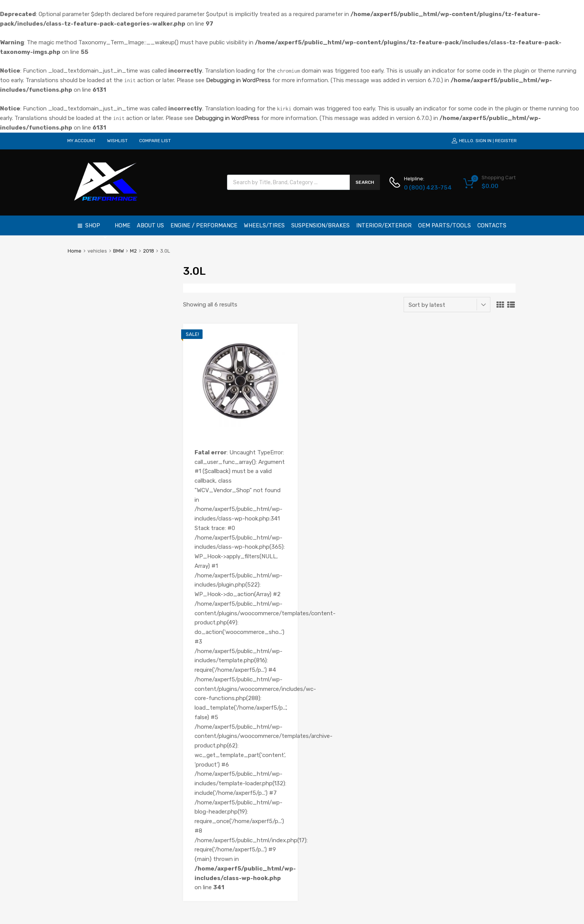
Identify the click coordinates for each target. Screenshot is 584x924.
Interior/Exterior (384, 225)
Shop (97, 229)
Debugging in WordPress (238, 80)
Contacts (492, 225)
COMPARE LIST (155, 141)
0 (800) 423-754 (423, 188)
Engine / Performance (204, 225)
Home (122, 225)
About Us (150, 225)
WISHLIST (117, 141)
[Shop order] (447, 305)
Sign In (483, 141)
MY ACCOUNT (81, 141)
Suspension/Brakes (320, 225)
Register (506, 141)
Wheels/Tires (264, 225)
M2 (133, 251)
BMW (118, 251)
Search (365, 182)
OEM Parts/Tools (444, 225)
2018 (148, 251)
